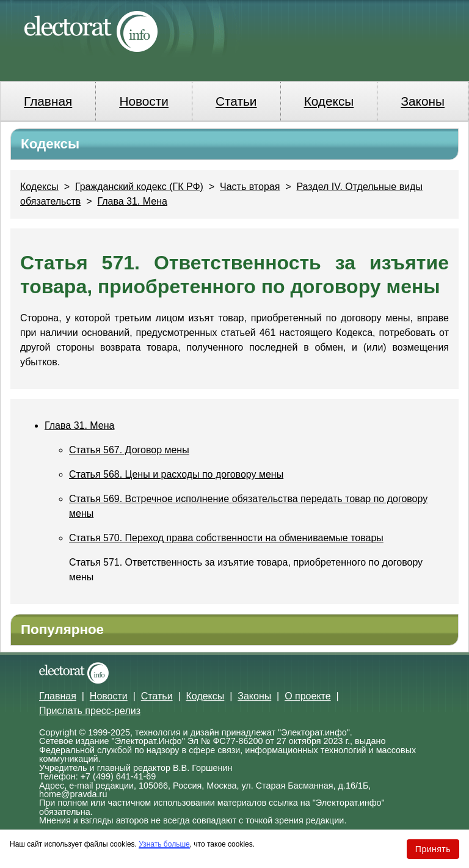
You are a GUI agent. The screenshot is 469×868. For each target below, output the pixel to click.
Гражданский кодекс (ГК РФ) (139, 187)
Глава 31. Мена (132, 201)
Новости (144, 101)
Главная (48, 101)
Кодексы (329, 101)
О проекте (307, 696)
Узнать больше (164, 844)
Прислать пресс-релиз (90, 711)
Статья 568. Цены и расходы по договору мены (176, 474)
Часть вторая (250, 187)
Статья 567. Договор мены (129, 450)
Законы (422, 101)
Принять (433, 849)
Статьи (236, 101)
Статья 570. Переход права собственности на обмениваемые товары (226, 538)
